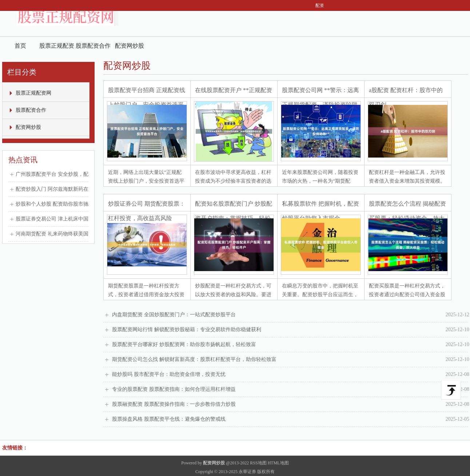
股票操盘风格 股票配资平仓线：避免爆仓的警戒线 (291, 419)
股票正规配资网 (57, 49)
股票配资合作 (93, 46)
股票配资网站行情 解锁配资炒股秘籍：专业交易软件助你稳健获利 (291, 330)
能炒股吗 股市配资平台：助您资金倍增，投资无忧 (291, 374)
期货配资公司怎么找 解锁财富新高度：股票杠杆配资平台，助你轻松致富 (291, 360)
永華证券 (247, 472)
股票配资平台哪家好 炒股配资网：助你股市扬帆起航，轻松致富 (291, 345)
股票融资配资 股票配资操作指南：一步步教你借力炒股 (291, 404)
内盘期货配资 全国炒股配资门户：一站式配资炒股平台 (291, 315)
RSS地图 (258, 463)
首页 (20, 46)
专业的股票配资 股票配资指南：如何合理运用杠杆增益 (291, 389)
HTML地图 (278, 463)
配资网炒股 (130, 46)
